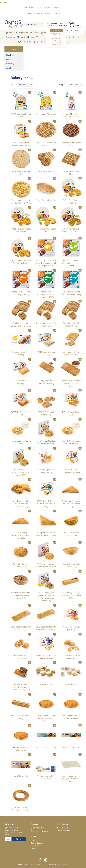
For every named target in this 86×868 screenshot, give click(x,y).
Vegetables (22, 33)
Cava (51, 42)
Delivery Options (37, 843)
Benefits (40, 13)
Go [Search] (42, 24)
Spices (76, 37)
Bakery (64, 33)
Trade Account (31, 13)
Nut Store (65, 37)
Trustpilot (3, 2)
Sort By (61, 85)
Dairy (31, 37)
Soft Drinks (40, 42)
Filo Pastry (10, 64)
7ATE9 (10, 33)
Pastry (9, 59)
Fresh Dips (42, 37)
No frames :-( (16, 840)
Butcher (35, 33)
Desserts (75, 33)
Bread (8, 68)
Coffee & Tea (25, 42)
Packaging (62, 42)
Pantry (21, 37)
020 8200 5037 (37, 7)
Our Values (48, 13)
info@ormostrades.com (52, 7)
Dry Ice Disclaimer (64, 831)
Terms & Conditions (64, 828)
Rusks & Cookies (49, 33)
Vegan (53, 37)
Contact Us (56, 13)
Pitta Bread (10, 55)
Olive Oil (10, 37)
